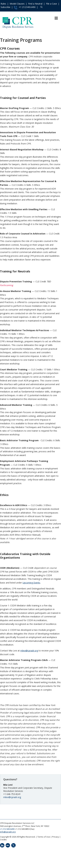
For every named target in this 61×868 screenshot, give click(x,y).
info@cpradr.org (8, 832)
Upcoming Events (31, 583)
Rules (3, 4)
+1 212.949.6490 (25, 7)
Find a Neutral (35, 4)
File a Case (51, 4)
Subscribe (5, 7)
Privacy (56, 837)
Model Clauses (17, 4)
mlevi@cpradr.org (29, 651)
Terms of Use (44, 837)
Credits (3, 840)
